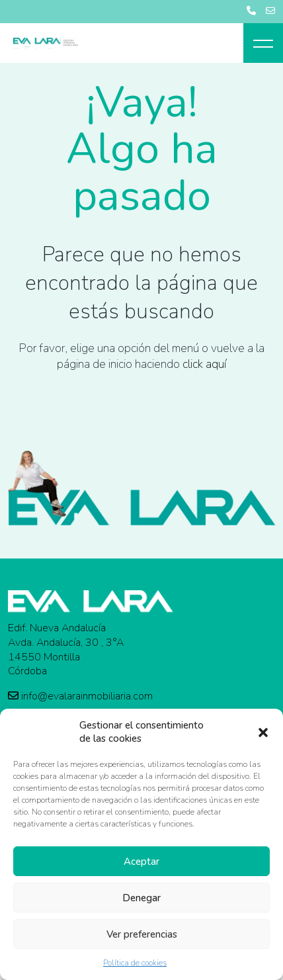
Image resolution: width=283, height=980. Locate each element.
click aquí (204, 364)
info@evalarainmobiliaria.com (80, 696)
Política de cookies (135, 963)
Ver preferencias (142, 934)
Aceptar (141, 862)
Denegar (141, 898)
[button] (263, 732)
